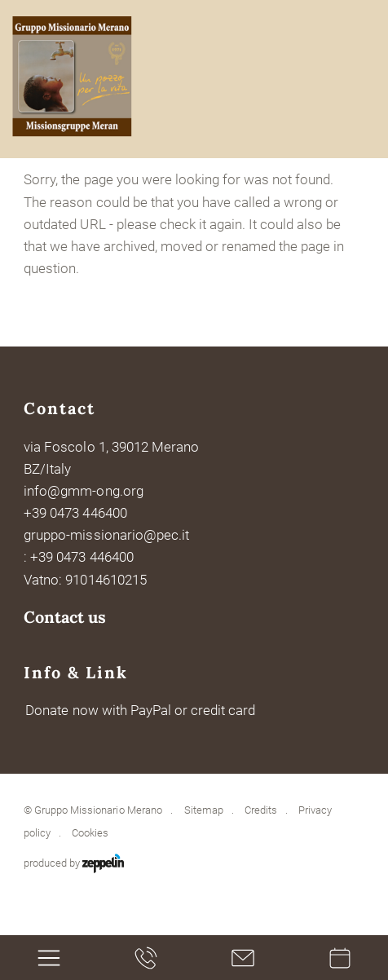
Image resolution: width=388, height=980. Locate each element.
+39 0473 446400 (75, 513)
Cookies (90, 833)
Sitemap (204, 810)
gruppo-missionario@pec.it (106, 535)
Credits (261, 810)
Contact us (65, 617)
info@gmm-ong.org (83, 491)
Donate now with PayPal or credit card (140, 710)
